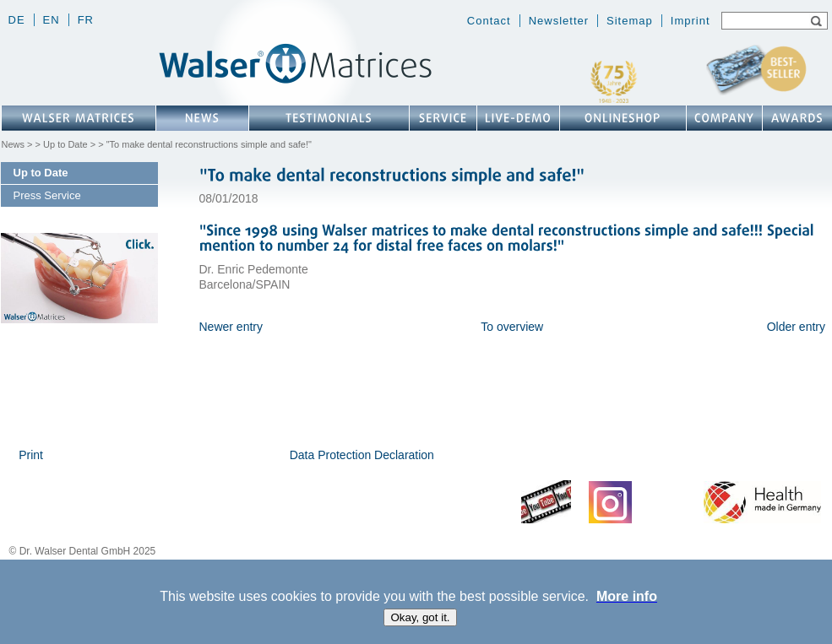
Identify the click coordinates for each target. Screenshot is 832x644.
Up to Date (65, 144)
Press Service (47, 195)
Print (31, 455)
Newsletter (559, 21)
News (14, 144)
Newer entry (231, 327)
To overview (512, 327)
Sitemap (630, 21)
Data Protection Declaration (362, 455)
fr (86, 20)
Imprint (691, 21)
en (52, 20)
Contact (489, 21)
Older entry (796, 327)
